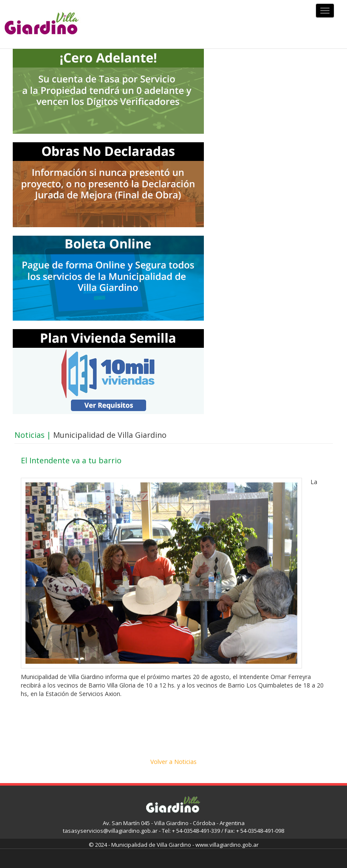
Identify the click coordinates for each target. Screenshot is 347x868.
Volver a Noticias (173, 762)
